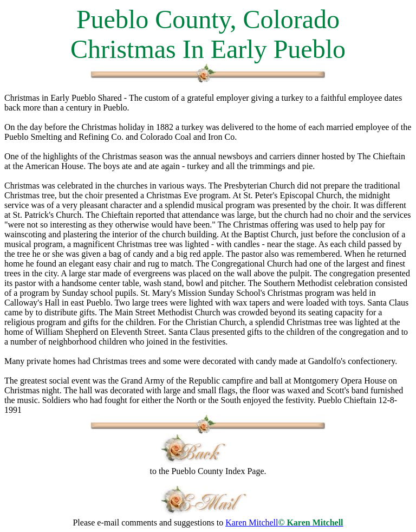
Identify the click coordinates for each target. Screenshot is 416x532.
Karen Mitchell (284, 523)
